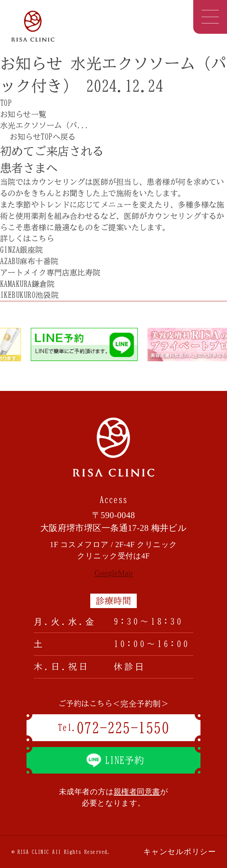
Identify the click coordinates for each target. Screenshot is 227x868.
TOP (6, 103)
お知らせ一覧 (23, 114)
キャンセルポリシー (179, 852)
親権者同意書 (137, 792)
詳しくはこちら (30, 238)
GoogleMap (113, 573)
